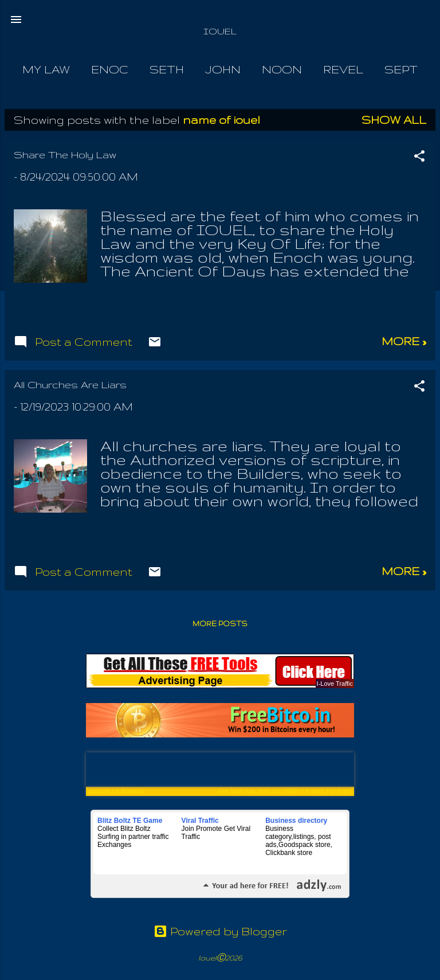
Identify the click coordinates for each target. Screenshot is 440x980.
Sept (401, 69)
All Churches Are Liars (70, 384)
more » (404, 341)
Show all (394, 120)
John (223, 69)
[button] (419, 157)
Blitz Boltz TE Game (130, 821)
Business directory (296, 821)
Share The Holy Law (65, 155)
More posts (220, 624)
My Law (46, 69)
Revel (343, 69)
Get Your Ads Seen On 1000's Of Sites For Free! (285, 791)
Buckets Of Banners (116, 791)
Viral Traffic (200, 821)
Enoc (110, 69)
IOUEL (220, 31)
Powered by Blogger (220, 931)
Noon (282, 69)
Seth (167, 69)
